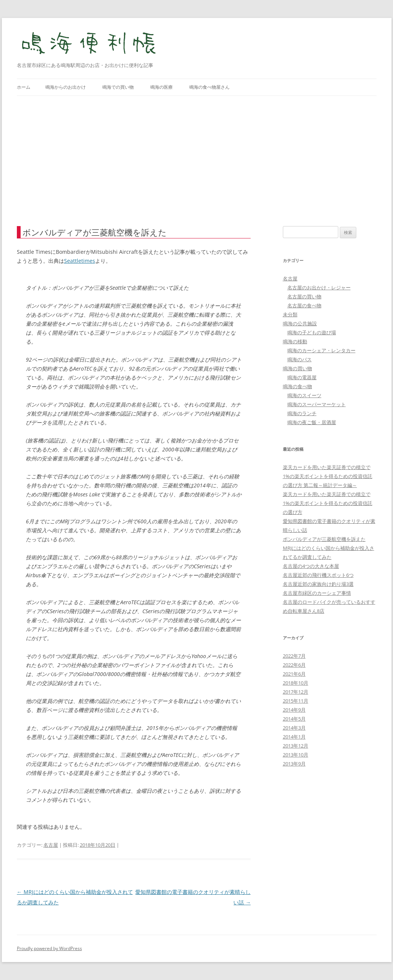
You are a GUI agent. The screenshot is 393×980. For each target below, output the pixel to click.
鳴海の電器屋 (302, 377)
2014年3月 (294, 728)
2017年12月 (296, 692)
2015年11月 (296, 701)
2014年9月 (294, 710)
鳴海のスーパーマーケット (317, 404)
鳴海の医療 (161, 87)
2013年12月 (296, 746)
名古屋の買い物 (304, 296)
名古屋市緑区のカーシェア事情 (317, 593)
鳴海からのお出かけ (66, 87)
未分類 (290, 314)
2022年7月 (294, 656)
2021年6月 (294, 674)
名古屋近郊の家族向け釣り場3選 (318, 584)
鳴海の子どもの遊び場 (312, 332)
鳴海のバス (300, 359)
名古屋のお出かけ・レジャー (319, 287)
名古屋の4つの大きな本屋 (311, 566)
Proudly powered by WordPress (49, 948)
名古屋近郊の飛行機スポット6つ (318, 575)
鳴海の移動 (295, 341)
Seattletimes (80, 261)
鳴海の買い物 (297, 368)
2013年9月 (294, 764)
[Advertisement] (197, 152)
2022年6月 (294, 665)
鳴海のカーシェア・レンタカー (321, 350)
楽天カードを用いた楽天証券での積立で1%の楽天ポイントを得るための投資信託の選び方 (328, 503)
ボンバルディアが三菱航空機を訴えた (324, 539)
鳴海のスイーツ (304, 395)
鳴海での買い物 (118, 87)
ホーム (24, 87)
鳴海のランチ (302, 413)
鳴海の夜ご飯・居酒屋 (312, 422)
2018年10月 (296, 683)
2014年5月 (294, 719)
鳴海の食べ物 (297, 386)
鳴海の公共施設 (300, 323)
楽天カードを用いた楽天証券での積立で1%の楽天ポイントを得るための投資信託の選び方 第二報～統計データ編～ (328, 476)
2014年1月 (294, 737)
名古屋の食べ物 (304, 305)
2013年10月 (296, 755)
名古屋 (51, 845)
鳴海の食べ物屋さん (209, 87)
